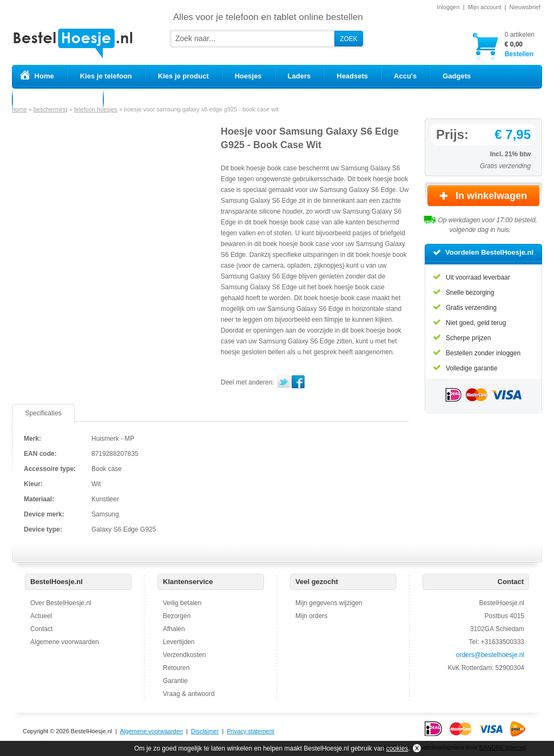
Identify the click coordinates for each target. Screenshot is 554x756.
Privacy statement (250, 731)
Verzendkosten (184, 655)
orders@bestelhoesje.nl (490, 655)
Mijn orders (311, 616)
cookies (397, 748)
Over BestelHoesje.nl (61, 603)
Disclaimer (205, 731)
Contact (41, 629)
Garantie (175, 681)
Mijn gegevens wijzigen (329, 603)
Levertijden (179, 642)
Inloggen (448, 7)
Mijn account (485, 7)
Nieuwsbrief (525, 7)
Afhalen (174, 629)
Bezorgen (177, 616)
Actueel (41, 616)
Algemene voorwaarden (65, 642)
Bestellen (520, 44)
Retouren (176, 668)
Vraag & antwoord (189, 694)
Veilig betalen (182, 603)
